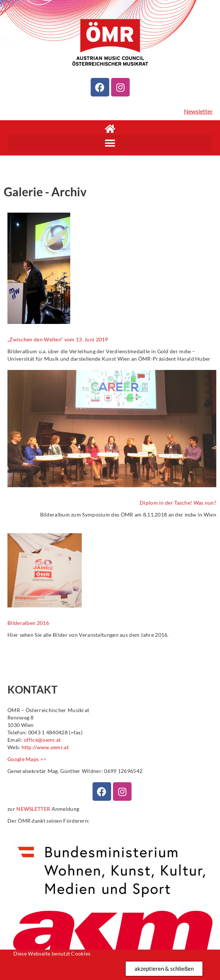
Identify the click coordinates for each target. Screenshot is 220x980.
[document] (110, 490)
